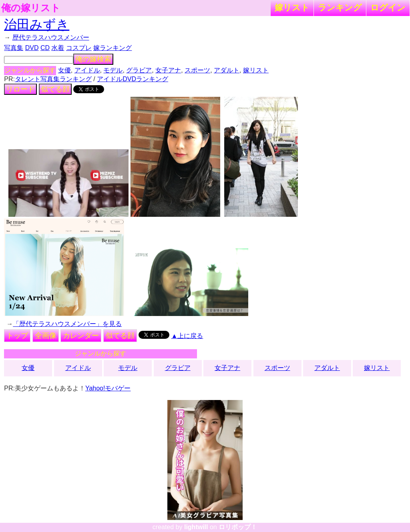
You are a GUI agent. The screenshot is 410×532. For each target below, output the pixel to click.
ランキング (340, 7)
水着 (58, 48)
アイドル (87, 70)
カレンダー (81, 336)
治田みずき (37, 24)
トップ (17, 336)
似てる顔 (55, 89)
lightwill (196, 527)
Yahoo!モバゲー (108, 388)
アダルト (227, 70)
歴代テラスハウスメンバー (51, 37)
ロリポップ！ (238, 527)
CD (45, 48)
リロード (20, 89)
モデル (113, 70)
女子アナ (168, 70)
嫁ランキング (113, 48)
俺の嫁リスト (31, 8)
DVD (32, 48)
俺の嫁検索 (93, 59)
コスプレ (79, 48)
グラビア (139, 70)
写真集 (14, 48)
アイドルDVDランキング (133, 79)
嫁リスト (292, 7)
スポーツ (197, 70)
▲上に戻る (187, 336)
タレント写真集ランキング (53, 79)
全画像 (46, 336)
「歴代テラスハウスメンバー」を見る (67, 324)
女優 (64, 70)
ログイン (388, 7)
